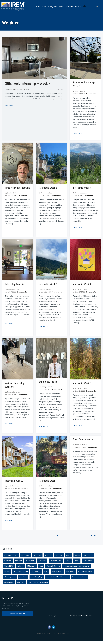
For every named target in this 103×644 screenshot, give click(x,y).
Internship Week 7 (82, 188)
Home (38, 7)
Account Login (51, 619)
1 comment (60, 89)
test (41, 569)
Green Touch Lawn (79, 580)
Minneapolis (30, 564)
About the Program (49, 7)
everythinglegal (37, 580)
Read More (9, 105)
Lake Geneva (88, 564)
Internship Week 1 (49, 484)
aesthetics (70, 575)
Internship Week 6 (15, 288)
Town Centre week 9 (84, 443)
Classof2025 (9, 569)
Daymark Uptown (53, 569)
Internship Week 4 (82, 288)
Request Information (17, 617)
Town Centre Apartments (38, 586)
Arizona (20, 569)
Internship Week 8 (49, 188)
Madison (18, 564)
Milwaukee (31, 569)
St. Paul (7, 575)
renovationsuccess (86, 575)
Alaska (68, 564)
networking (9, 586)
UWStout (8, 564)
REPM (69, 559)
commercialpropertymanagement (76, 569)
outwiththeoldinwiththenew (58, 580)
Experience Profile (48, 385)
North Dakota (57, 575)
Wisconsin (37, 559)
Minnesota (25, 559)
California (42, 564)
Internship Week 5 (49, 288)
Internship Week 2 (15, 484)
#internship (36, 575)
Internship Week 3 (82, 387)
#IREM (77, 559)
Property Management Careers (70, 7)
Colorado (59, 559)
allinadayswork (10, 580)
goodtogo (23, 580)
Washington (88, 559)
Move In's (21, 586)
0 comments (91, 94)
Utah (46, 575)
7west (77, 564)
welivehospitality (11, 559)
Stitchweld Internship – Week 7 (30, 83)
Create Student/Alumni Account (81, 619)
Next (96, 539)
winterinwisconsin (21, 575)
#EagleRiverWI (56, 564)
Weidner (48, 559)
